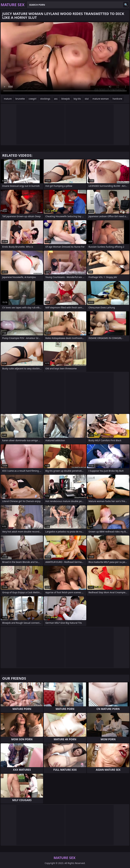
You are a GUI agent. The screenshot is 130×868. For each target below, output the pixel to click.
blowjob (66, 99)
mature (8, 99)
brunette (20, 99)
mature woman (101, 99)
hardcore (117, 99)
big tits (77, 99)
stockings (45, 99)
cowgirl (33, 99)
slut (87, 99)
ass (56, 99)
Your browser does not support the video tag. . (65, 58)
